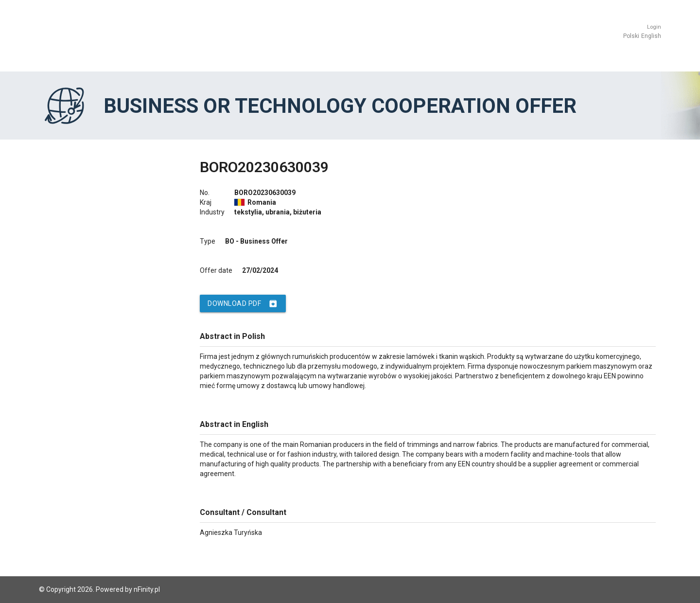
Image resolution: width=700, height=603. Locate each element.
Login (654, 27)
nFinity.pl (147, 589)
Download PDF (243, 303)
